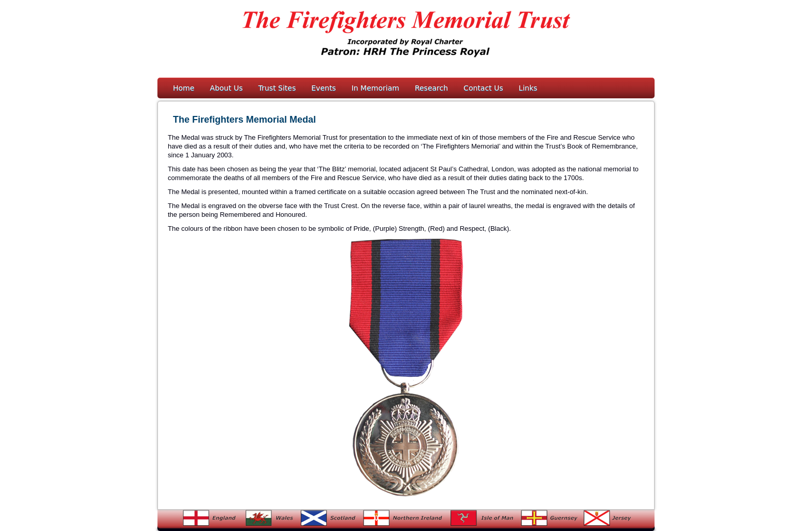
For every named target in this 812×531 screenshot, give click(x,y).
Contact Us (483, 88)
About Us (226, 88)
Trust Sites (277, 88)
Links (528, 88)
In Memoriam (375, 88)
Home (184, 88)
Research (431, 88)
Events (323, 88)
